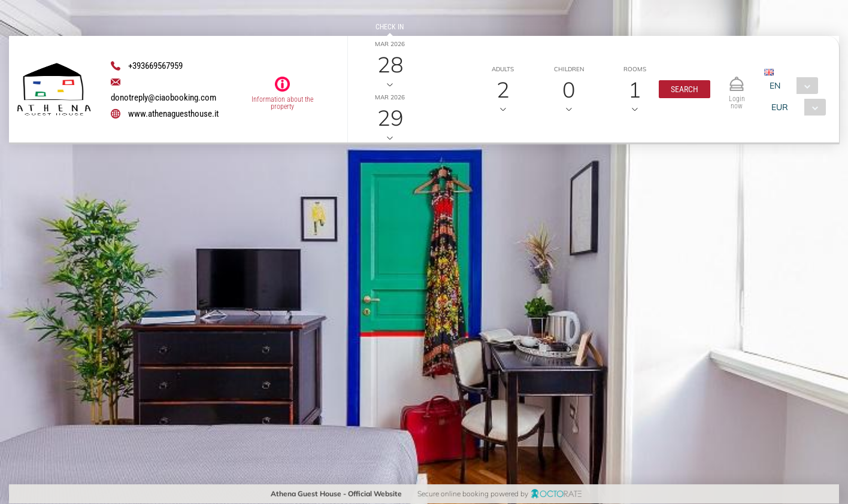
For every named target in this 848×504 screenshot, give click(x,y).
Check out (390, 80)
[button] (684, 89)
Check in (390, 27)
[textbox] (98, 238)
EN (775, 86)
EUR (779, 107)
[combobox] (791, 86)
